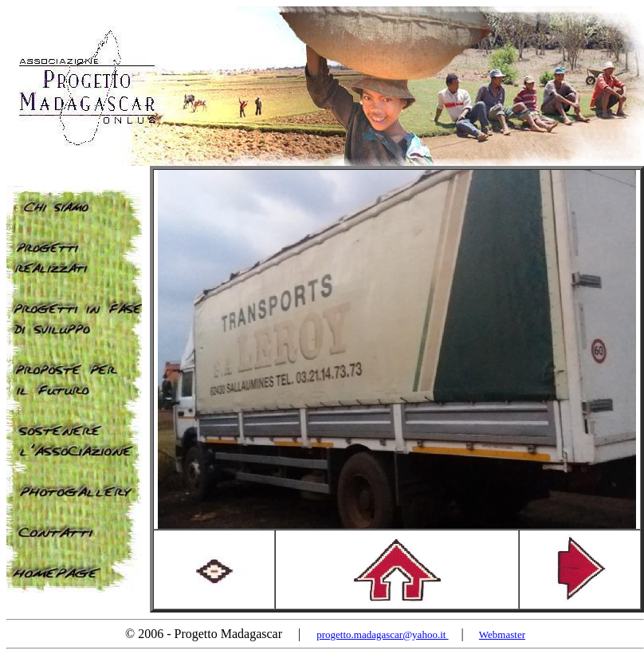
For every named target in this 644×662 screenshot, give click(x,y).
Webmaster (502, 634)
